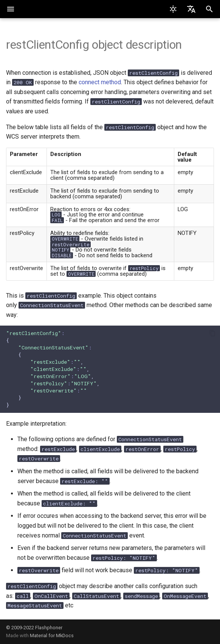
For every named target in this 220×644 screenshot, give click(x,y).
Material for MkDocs (52, 636)
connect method (100, 82)
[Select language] (191, 9)
